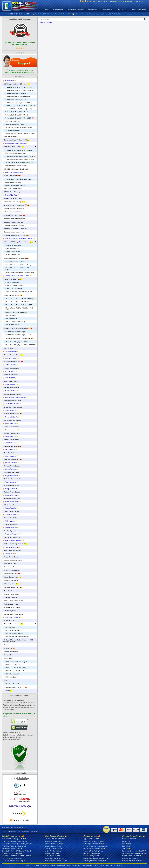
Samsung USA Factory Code (14, 215)
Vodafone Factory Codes (11, 607)
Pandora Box (9, 648)
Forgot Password (128, 1)
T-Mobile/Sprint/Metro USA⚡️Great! (17, 112)
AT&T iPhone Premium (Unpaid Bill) (14, 846)
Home (46, 10)
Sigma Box (7, 645)
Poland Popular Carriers (11, 486)
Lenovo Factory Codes (11, 581)
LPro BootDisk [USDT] (12, 325)
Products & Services (76, 10)
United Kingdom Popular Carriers (15, 544)
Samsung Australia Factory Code (14, 219)
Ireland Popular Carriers (11, 440)
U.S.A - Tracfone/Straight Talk (12, 858)
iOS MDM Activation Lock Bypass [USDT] (18, 335)
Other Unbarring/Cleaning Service (16, 166)
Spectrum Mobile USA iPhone (15, 124)
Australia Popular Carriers (13, 362)
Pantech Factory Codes (11, 594)
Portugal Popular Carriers (11, 492)
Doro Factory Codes (10, 567)
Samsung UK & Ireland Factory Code (15, 229)
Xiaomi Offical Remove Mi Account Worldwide (20, 272)
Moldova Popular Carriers (11, 466)
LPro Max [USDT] (11, 316)
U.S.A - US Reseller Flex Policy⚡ (13, 861)
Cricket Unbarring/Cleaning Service (16, 153)
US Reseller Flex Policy (13, 130)
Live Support (34, 832)
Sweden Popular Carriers (11, 531)
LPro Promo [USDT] (12, 319)
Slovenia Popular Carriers (11, 518)
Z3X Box (8, 691)
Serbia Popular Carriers (11, 511)
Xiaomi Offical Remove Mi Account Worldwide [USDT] (20, 269)
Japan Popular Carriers (12, 446)
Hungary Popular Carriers (11, 433)
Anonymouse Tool (9, 621)
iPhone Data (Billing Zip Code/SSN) (17, 342)
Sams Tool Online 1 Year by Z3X (15, 687)
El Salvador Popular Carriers (12, 407)
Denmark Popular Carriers (12, 394)
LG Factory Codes (11, 584)
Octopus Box (7, 655)
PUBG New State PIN (12, 677)
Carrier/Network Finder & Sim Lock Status (18, 179)
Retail (16, 827)
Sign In (105, 1)
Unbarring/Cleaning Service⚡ (94, 844)
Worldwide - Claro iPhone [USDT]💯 (16, 205)
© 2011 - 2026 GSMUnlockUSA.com (38, 865)
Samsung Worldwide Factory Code (16, 235)
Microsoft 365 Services (13, 630)
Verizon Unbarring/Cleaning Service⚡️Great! (19, 163)
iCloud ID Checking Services (14, 286)
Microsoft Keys (10, 627)
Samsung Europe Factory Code (13, 225)
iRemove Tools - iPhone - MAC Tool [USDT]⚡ (20, 299)
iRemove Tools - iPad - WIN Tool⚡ (16, 313)
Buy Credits (122, 10)
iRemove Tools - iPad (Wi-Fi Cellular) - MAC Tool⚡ (19, 309)
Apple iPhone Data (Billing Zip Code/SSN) (18, 338)
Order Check (93, 10)
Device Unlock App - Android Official (16, 140)
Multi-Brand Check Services (12, 189)
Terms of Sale (98, 865)
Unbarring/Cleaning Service (13, 147)
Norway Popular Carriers (11, 472)
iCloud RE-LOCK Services (14, 289)
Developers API (87, 865)
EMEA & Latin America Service (13, 198)
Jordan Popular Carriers (11, 427)
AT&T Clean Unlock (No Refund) (16, 94)
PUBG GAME (8, 658)
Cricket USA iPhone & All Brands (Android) (19, 109)
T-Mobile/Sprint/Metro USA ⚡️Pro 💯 (17, 115)
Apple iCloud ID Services (13, 279)
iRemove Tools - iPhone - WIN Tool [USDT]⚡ (20, 305)
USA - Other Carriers (10, 137)
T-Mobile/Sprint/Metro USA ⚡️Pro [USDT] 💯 (20, 118)
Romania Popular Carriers (12, 498)
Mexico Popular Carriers (12, 459)
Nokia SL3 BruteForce (10, 652)
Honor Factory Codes (12, 574)
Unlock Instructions (139, 10)
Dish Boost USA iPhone (13, 121)
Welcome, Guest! (95, 1)
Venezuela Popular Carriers (12, 550)
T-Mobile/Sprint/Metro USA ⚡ (12, 849)
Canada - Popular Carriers (13, 355)
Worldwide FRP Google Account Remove (18, 242)
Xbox (5, 680)
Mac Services (8, 348)
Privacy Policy (109, 865)
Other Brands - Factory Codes (13, 614)
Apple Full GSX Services (13, 182)
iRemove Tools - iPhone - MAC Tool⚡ (17, 302)
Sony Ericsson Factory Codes (13, 601)
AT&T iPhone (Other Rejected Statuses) (18, 97)
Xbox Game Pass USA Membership (17, 684)
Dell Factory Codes (9, 564)
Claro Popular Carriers (10, 375)
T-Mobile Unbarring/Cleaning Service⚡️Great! (20, 160)
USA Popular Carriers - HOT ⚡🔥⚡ (17, 84)
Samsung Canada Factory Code (13, 222)
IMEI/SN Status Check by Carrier (14, 192)
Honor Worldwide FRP (12, 249)
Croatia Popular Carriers (11, 388)
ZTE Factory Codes (10, 611)
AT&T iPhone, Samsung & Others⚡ (14, 839)
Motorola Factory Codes (12, 587)
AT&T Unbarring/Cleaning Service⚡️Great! (19, 150)
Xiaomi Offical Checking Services (16, 262)
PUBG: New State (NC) (13, 674)
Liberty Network (8, 505)
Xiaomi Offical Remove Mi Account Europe (19, 265)
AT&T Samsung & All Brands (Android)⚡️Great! (20, 106)
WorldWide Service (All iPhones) (14, 209)
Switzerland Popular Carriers (12, 537)
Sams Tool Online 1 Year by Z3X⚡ (134, 851)
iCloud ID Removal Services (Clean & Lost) (19, 292)
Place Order (58, 10)
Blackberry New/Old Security (12, 560)
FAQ (3, 827)
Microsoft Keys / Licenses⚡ (132, 856)
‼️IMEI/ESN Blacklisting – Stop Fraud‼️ (15, 169)
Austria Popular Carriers (11, 368)
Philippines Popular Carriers (12, 479)
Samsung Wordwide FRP (13, 246)
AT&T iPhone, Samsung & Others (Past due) (19, 91)
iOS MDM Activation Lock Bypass (16, 332)
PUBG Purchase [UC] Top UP (15, 671)
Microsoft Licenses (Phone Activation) (17, 637)
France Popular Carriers (12, 414)
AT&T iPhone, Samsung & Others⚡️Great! (19, 88)
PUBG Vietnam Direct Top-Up (15, 665)
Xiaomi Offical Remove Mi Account (16, 258)
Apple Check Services (12, 176)
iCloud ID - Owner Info (12, 283)
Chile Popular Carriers (10, 381)
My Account (108, 10)
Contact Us (140, 1)
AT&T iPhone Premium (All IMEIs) (16, 100)
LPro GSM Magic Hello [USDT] (15, 322)
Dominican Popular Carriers (12, 401)
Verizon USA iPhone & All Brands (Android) (19, 127)
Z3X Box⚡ (126, 849)
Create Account (115, 1)
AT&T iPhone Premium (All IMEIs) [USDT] (18, 103)
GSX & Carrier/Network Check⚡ (95, 841)
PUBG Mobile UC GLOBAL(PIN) (16, 668)
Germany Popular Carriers (12, 420)
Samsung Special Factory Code (13, 232)
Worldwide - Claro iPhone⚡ (54, 841)
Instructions (10, 827)
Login (4, 832)
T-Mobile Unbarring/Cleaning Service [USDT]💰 (20, 156)
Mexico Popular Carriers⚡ (54, 844)
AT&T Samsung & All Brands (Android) (15, 841)
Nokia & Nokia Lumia (10, 591)
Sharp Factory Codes (10, 597)
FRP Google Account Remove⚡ (95, 849)
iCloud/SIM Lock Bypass (13, 295)
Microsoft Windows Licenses (14, 633)
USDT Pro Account (23, 832)
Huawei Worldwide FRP (13, 252)
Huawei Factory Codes (12, 577)
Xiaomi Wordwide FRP (12, 255)
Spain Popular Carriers (11, 524)
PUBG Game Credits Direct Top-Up (16, 662)
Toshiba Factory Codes (11, 604)
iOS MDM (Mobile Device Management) (17, 328)
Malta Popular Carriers (10, 453)
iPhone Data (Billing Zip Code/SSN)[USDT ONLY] (21, 345)
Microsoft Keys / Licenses (13, 624)
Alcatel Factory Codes (10, 557)
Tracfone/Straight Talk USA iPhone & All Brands (20, 133)
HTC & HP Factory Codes (11, 570)
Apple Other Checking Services (15, 185)
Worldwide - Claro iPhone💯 (14, 202)
